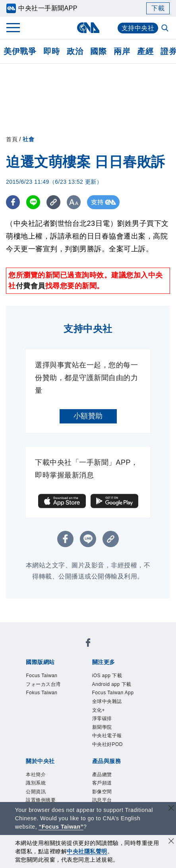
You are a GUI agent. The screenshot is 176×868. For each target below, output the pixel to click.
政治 (75, 51)
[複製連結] (53, 202)
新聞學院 (102, 727)
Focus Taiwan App (113, 693)
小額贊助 (88, 416)
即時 (51, 51)
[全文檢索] (166, 29)
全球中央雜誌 (107, 701)
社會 (28, 139)
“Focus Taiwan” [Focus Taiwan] (61, 827)
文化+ (99, 710)
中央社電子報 (107, 736)
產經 (145, 51)
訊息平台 (102, 800)
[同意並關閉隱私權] (171, 842)
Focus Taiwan (42, 676)
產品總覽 (102, 775)
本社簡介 (36, 775)
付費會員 (31, 286)
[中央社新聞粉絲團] (88, 644)
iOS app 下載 (107, 676)
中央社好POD (108, 744)
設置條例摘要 (41, 800)
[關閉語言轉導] (171, 809)
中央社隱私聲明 (87, 851)
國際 (98, 51)
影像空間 (102, 792)
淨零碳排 (102, 718)
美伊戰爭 (20, 51)
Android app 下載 (112, 684)
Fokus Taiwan (42, 693)
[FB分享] (13, 202)
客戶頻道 (102, 783)
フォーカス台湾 (43, 684)
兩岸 (122, 51)
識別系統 (36, 783)
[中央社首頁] (88, 28)
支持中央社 (138, 28)
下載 (158, 8)
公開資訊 (36, 792)
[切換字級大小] (74, 202)
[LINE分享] (33, 202)
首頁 (12, 139)
